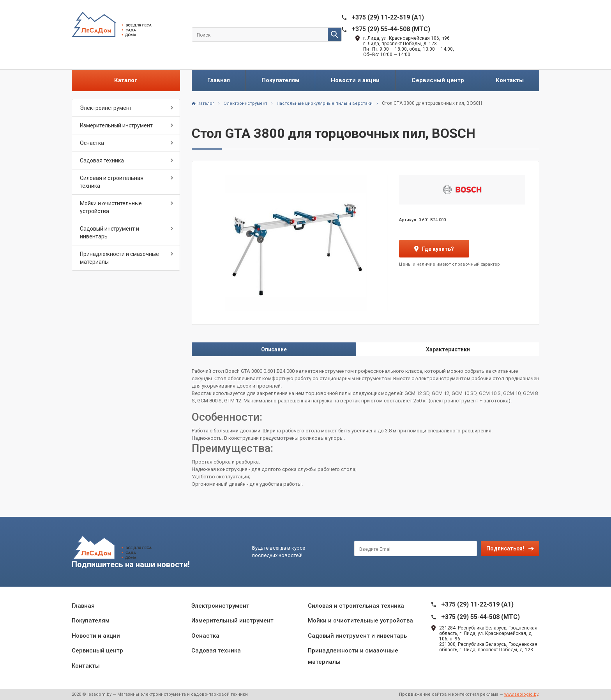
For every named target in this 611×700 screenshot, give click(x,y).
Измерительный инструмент (116, 125)
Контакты (510, 80)
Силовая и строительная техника (112, 182)
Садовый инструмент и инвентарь (109, 233)
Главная (219, 80)
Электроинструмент (106, 108)
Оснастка (92, 143)
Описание (274, 349)
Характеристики (448, 349)
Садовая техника (102, 160)
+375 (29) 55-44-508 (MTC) (391, 29)
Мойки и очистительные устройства (111, 207)
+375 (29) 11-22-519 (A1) (388, 17)
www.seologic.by (521, 694)
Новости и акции (355, 80)
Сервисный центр (438, 80)
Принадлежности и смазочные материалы (119, 258)
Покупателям (280, 80)
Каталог (126, 80)
